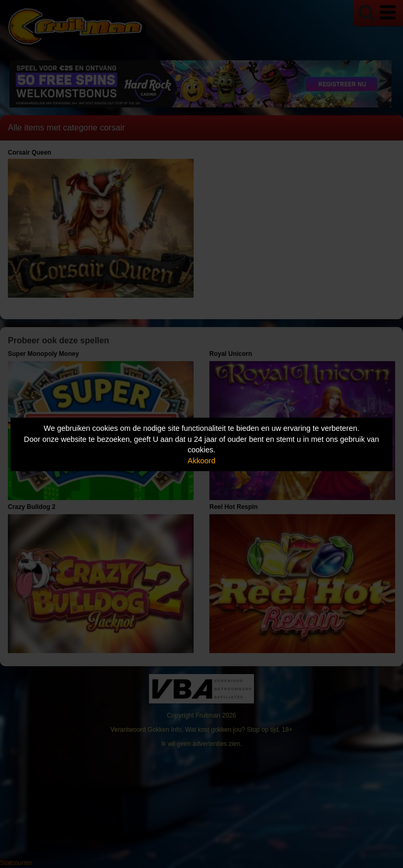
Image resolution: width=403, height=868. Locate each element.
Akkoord (202, 461)
